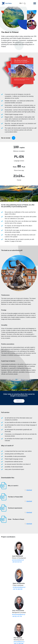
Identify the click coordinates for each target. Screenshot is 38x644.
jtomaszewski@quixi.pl (19, 614)
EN (21, 3)
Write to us (19, 401)
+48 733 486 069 (18, 589)
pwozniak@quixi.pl (19, 642)
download (29, 490)
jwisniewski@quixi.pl (18, 560)
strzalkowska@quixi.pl (19, 587)
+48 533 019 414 (17, 562)
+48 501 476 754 (17, 616)
